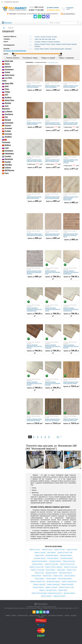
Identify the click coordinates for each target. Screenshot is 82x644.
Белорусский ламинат (53, 581)
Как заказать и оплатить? (56, 615)
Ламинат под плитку (69, 561)
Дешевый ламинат (51, 573)
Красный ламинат (38, 587)
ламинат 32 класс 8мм (51, 564)
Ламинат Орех (47, 576)
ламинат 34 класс (72, 550)
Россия (48, 44)
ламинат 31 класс (35, 550)
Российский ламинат (66, 558)
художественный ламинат (40, 561)
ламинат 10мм (39, 555)
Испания (43, 44)
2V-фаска (38, 42)
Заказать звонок (53, 10)
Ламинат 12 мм (71, 570)
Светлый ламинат (70, 576)
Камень (47, 49)
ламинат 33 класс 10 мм (67, 564)
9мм (46, 39)
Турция (53, 44)
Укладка (67, 615)
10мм (50, 39)
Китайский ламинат (40, 558)
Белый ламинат (51, 570)
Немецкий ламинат (66, 555)
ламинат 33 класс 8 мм (37, 567)
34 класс (54, 37)
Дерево (42, 49)
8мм (43, 39)
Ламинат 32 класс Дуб (37, 570)
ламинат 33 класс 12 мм (65, 552)
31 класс (37, 37)
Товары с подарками (65, 58)
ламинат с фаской (40, 552)
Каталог (7, 23)
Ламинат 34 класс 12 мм (66, 587)
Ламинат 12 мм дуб (51, 587)
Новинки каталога (12, 58)
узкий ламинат (51, 552)
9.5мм (36, 39)
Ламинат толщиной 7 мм (38, 581)
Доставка (74, 615)
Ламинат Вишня (36, 576)
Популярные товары (29, 58)
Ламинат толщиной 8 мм (69, 581)
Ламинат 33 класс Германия (54, 567)
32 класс (43, 37)
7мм (40, 39)
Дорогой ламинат (46, 596)
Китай (64, 44)
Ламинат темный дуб (53, 584)
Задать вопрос (53, 8)
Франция (74, 44)
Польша (68, 44)
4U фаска (50, 42)
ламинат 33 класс (59, 550)
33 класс (49, 37)
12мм (54, 39)
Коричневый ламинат (65, 573)
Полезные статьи (23, 615)
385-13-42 (36, 7)
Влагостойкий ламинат (65, 579)
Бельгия (37, 44)
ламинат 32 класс (47, 550)
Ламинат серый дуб (39, 584)
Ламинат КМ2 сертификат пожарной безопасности (47, 593)
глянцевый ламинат (55, 561)
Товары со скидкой (47, 58)
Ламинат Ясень (40, 573)
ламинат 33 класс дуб (70, 567)
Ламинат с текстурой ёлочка (48, 590)
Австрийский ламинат (52, 555)
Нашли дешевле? (35, 615)
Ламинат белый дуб (67, 584)
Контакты (41, 617)
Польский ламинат (53, 558)
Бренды (14, 615)
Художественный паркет (57, 49)
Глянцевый (68, 49)
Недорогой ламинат (59, 596)
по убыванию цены (53, 62)
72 (58, 437)
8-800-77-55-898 (36, 10)
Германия (58, 44)
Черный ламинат (51, 579)
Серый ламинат (40, 579)
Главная (8, 615)
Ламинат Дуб (61, 570)
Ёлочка (37, 49)
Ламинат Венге (63, 590)
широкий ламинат (38, 564)
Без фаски (57, 42)
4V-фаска (44, 42)
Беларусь (38, 46)
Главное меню (9, 2)
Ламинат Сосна (58, 576)
